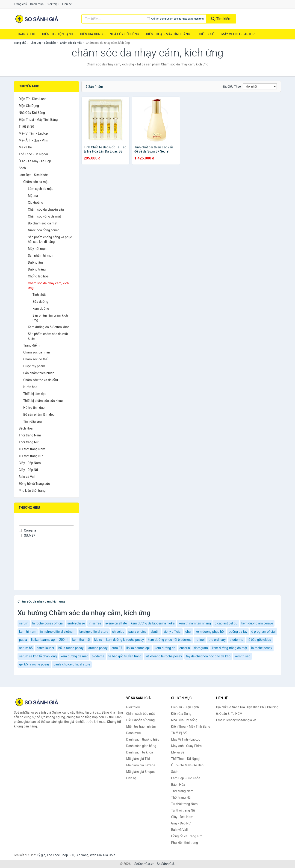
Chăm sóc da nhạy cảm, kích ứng (48, 285)
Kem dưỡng (41, 309)
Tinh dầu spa (32, 421)
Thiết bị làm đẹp (35, 394)
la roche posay (262, 648)
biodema (98, 656)
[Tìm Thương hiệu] (46, 522)
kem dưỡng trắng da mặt (230, 648)
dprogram (201, 648)
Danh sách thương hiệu (143, 739)
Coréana (27, 530)
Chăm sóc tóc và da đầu (41, 380)
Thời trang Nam (30, 435)
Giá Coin (109, 855)
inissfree (95, 623)
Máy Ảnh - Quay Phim (34, 140)
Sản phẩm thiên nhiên (39, 373)
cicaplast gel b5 (226, 623)
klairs (98, 640)
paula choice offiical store (72, 664)
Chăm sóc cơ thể (35, 359)
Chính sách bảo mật (141, 714)
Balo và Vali (27, 477)
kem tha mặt (81, 640)
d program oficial (264, 632)
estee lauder (45, 648)
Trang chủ (20, 4)
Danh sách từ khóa (140, 752)
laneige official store (94, 632)
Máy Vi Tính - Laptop (238, 34)
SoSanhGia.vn (144, 864)
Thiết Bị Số (206, 34)
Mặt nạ (33, 196)
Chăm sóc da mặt (71, 43)
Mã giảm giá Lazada (141, 765)
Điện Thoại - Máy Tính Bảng (168, 34)
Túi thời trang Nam (32, 449)
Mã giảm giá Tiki (138, 759)
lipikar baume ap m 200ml (50, 640)
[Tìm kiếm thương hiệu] (114, 19)
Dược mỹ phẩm (34, 366)
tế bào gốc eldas (259, 640)
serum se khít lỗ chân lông (38, 656)
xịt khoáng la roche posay (164, 656)
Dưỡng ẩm (35, 262)
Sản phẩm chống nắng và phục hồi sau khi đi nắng (50, 239)
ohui (188, 632)
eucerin (185, 648)
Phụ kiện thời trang (32, 491)
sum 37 (117, 648)
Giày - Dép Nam (30, 463)
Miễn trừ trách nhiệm (141, 727)
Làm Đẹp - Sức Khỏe (43, 43)
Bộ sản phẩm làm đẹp (39, 415)
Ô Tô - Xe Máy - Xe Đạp (35, 161)
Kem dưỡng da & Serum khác (49, 327)
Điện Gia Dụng (91, 34)
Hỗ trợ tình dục (34, 408)
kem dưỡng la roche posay (125, 640)
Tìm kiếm (221, 19)
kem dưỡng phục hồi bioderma (170, 640)
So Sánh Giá (165, 864)
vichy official (172, 632)
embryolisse (76, 623)
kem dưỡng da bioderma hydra (153, 623)
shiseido (118, 632)
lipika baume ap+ (139, 648)
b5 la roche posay (71, 648)
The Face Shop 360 (60, 855)
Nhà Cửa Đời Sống (124, 34)
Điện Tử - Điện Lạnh (58, 34)
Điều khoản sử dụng (141, 720)
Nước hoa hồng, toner (43, 230)
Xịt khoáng (35, 203)
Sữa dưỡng (40, 302)
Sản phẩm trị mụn (41, 256)
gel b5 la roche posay (34, 664)
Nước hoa (30, 387)
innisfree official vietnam (58, 632)
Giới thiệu (53, 4)
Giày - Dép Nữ (28, 470)
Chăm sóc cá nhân (37, 352)
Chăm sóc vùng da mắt (44, 216)
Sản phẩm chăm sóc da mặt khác (48, 336)
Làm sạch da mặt (40, 189)
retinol (200, 640)
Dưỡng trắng (37, 269)
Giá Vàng (82, 855)
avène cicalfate (116, 623)
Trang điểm (31, 345)
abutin (155, 632)
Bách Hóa (26, 428)
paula (23, 640)
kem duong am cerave (257, 623)
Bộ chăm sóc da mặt (43, 223)
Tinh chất (39, 295)
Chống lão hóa (38, 276)
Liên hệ (67, 4)
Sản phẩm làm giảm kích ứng (50, 318)
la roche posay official (48, 623)
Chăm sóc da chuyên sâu (46, 209)
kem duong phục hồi (210, 632)
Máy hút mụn (37, 249)
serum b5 (26, 648)
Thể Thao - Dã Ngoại (33, 154)
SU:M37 (27, 536)
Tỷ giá (41, 855)
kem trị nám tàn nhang (195, 623)
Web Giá (96, 855)
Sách (22, 168)
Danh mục (37, 4)
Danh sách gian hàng (141, 746)
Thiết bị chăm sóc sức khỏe (43, 401)
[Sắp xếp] (260, 86)
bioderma (237, 640)
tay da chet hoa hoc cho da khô (208, 656)
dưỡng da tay (238, 632)
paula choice (137, 632)
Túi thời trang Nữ (31, 456)
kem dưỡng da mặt (74, 656)
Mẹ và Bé (25, 147)
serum (24, 623)
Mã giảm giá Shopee (141, 772)
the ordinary (217, 640)
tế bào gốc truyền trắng (125, 656)
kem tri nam (28, 632)
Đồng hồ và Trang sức (34, 484)
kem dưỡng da (165, 648)
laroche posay (98, 648)
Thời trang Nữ (28, 442)
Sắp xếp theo (232, 87)
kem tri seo (243, 656)
